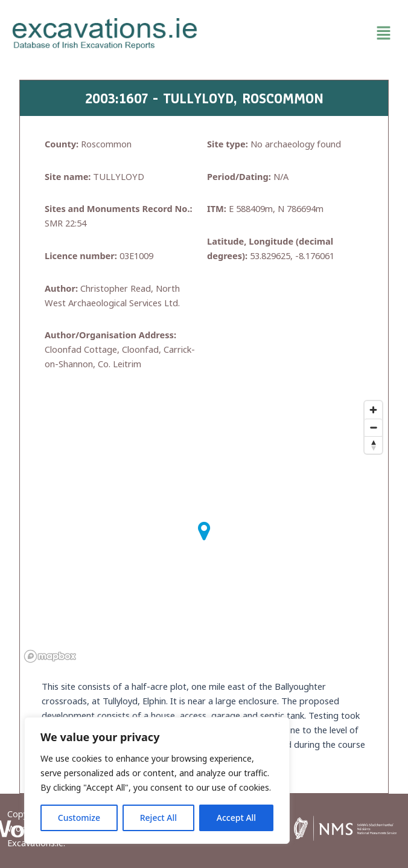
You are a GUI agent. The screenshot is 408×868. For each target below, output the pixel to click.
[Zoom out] (373, 427)
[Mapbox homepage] (50, 656)
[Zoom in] (373, 410)
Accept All (236, 818)
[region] (157, 780)
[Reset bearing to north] (373, 445)
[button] (303, 34)
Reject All (158, 818)
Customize (79, 818)
